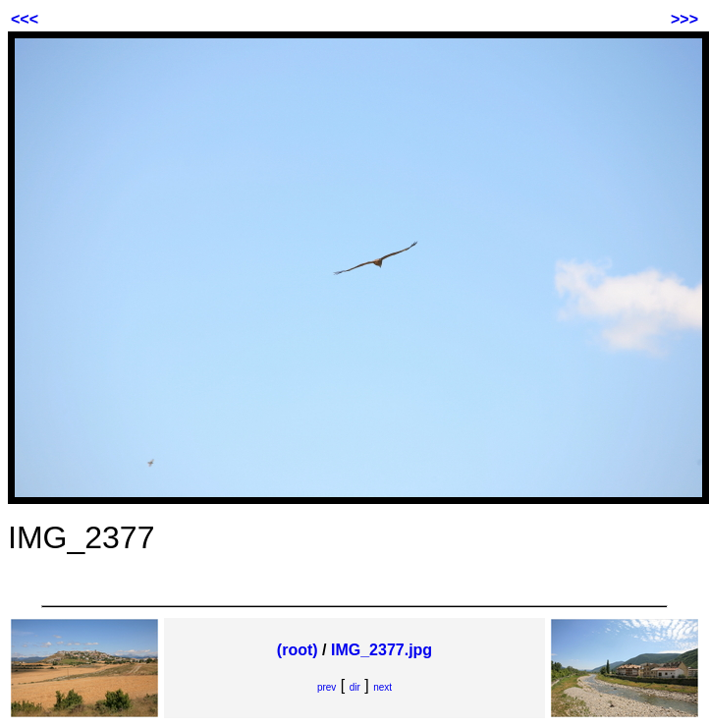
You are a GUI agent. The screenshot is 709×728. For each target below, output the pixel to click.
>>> (684, 19)
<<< (25, 19)
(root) (298, 650)
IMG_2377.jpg (382, 650)
